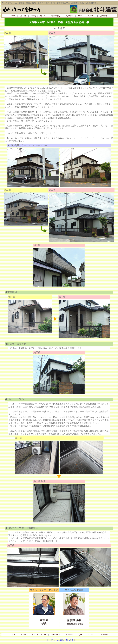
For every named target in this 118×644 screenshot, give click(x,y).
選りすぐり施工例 (38, 16)
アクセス (91, 16)
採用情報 (104, 16)
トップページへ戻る (55, 640)
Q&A (80, 16)
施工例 (23, 16)
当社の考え (55, 16)
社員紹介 (69, 16)
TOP (13, 16)
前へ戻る (70, 640)
